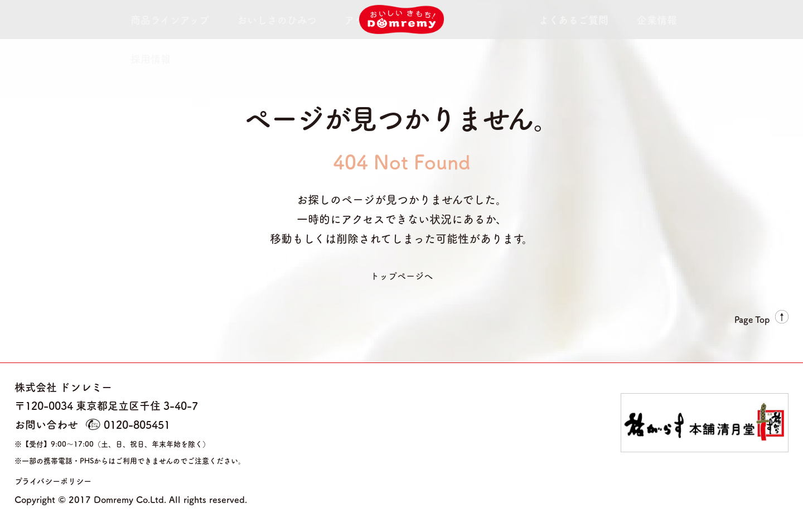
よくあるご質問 (489, 20)
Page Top (750, 316)
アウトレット (312, 20)
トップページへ (401, 274)
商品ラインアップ (153, 20)
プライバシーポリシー (67, 479)
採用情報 (605, 20)
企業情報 (553, 20)
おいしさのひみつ (237, 20)
